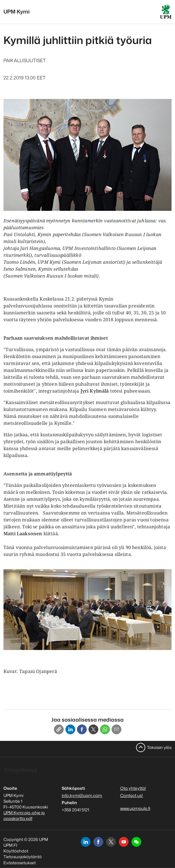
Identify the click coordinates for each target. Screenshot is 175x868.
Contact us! (132, 795)
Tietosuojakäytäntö (23, 857)
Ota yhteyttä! (133, 788)
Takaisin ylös (159, 747)
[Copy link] (59, 729)
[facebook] (98, 842)
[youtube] (124, 842)
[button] (136, 842)
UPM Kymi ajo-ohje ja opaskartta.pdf (24, 816)
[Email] (116, 729)
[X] (93, 729)
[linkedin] (86, 842)
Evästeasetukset (20, 863)
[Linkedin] (70, 729)
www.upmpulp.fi (135, 808)
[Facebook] (82, 729)
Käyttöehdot (16, 851)
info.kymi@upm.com (82, 795)
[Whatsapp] (105, 729)
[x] (111, 842)
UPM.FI (10, 845)
